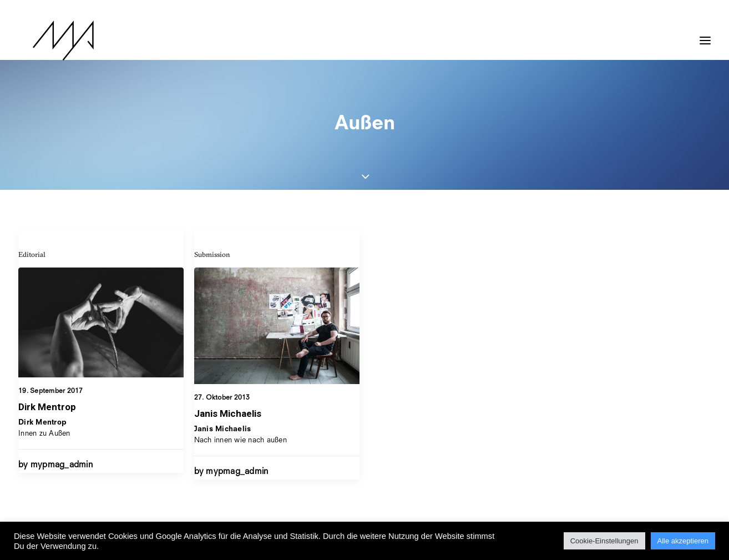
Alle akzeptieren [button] (683, 541)
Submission (212, 254)
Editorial (32, 254)
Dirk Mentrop (47, 407)
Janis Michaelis (228, 413)
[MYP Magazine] (49, 41)
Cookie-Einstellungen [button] (604, 541)
